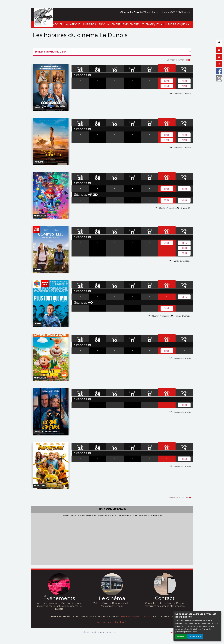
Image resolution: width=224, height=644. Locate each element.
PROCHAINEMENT (109, 24)
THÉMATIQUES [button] (151, 24)
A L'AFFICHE (73, 24)
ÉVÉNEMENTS (131, 24)
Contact (146, 617)
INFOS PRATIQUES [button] (176, 24)
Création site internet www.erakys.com (101, 632)
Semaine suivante (178, 60)
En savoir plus (195, 636)
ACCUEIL (58, 24)
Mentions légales (130, 617)
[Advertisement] (112, 540)
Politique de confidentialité (111, 622)
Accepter (181, 636)
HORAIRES (90, 24)
